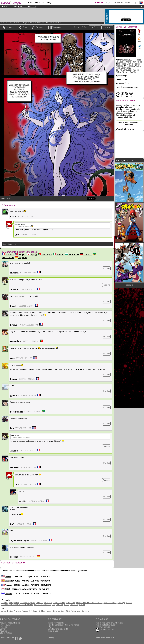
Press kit (3, 627)
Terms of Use (53, 631)
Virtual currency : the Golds (58, 629)
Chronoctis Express (27, 603)
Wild (83, 605)
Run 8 (67, 605)
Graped (129, 603)
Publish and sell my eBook (106, 625)
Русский (7, 594)
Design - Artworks (14, 611)
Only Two (30, 605)
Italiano (58, 255)
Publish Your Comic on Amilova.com (109, 623)
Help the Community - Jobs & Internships (63, 625)
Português (45, 255)
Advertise (4, 631)
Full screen (40, 27)
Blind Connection (110, 603)
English (20, 255)
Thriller (73, 611)
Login (108, 2)
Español (21, 257)
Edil (53, 605)
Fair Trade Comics (103, 627)
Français (8, 255)
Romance (56, 611)
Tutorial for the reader (56, 623)
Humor (35, 611)
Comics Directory (14, 23)
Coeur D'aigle (75, 605)
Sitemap (51, 638)
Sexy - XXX (65, 611)
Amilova (4, 603)
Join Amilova (98, 2)
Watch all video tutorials (125, 129)
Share (25, 27)
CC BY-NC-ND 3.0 (105, 630)
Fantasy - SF (27, 611)
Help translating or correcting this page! (129, 123)
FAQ (50, 627)
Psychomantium (59, 603)
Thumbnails (57, 27)
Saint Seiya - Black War (45, 23)
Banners (3, 629)
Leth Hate (60, 605)
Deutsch (86, 255)
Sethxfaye (121, 603)
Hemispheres (14, 603)
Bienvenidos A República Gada (13, 605)
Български (72, 255)
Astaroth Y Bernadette (43, 605)
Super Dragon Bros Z (44, 603)
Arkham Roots (82, 603)
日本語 (32, 255)
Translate (107, 268)
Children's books (45, 611)
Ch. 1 (57, 23)
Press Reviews (6, 625)
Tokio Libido (71, 603)
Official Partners (6, 633)
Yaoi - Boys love (83, 611)
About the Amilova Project (10, 623)
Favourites (10, 27)
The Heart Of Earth (95, 603)
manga (25, 23)
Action (32, 23)
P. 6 (63, 23)
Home (3, 23)
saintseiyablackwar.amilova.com (128, 87)
